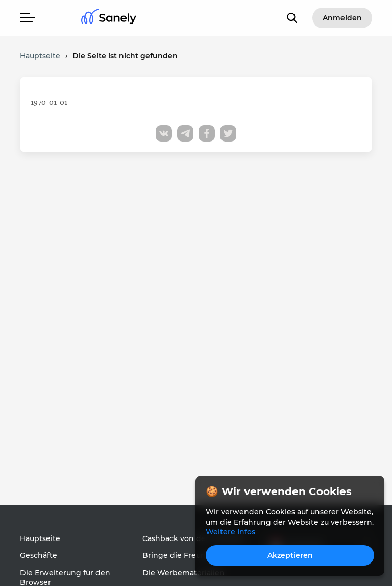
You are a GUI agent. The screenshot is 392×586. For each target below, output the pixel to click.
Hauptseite (40, 538)
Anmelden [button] (342, 18)
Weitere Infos (230, 532)
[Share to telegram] (185, 133)
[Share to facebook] (207, 133)
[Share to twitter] (228, 133)
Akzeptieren (290, 555)
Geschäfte (39, 555)
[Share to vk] (164, 133)
